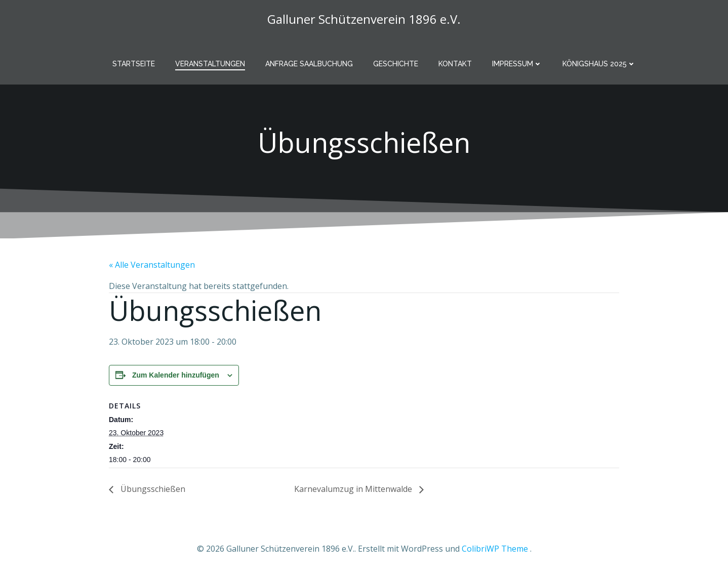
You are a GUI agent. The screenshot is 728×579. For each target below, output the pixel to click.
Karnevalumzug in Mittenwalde (354, 489)
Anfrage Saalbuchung (309, 64)
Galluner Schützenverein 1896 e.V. (364, 19)
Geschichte (396, 64)
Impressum (517, 64)
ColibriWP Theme (495, 549)
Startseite (134, 64)
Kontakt (455, 64)
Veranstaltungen (210, 64)
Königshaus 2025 (599, 64)
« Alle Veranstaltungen (152, 265)
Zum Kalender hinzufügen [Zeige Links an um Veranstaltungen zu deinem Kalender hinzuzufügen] (176, 375)
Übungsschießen (152, 489)
